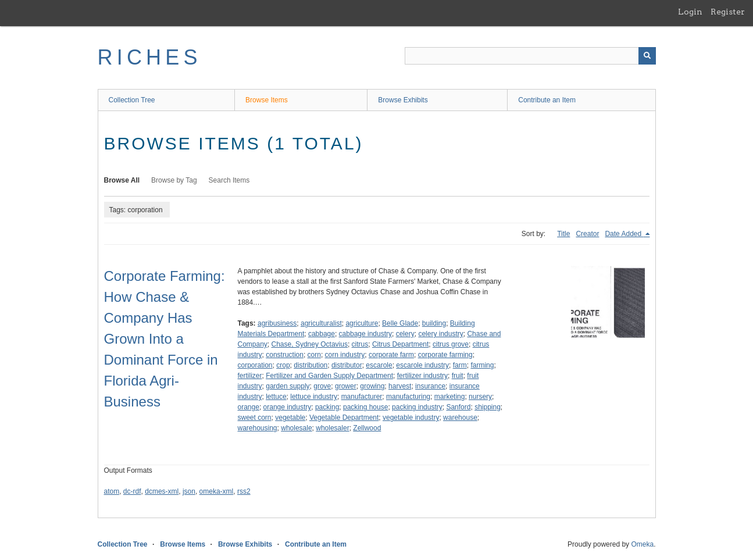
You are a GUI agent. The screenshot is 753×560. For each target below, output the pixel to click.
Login (690, 12)
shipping (488, 407)
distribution (311, 365)
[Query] (530, 56)
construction (285, 355)
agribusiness (277, 323)
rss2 (244, 491)
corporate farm (391, 355)
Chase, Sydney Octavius (310, 344)
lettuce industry (314, 397)
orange (249, 407)
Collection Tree (132, 100)
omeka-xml (217, 491)
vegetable (290, 418)
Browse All (122, 180)
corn (314, 355)
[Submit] (647, 56)
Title (563, 234)
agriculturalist (321, 323)
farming (482, 365)
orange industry (288, 407)
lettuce (276, 397)
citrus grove (451, 344)
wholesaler (332, 428)
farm (460, 365)
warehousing (258, 428)
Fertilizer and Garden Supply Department (329, 376)
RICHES (150, 57)
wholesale (296, 428)
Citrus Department (400, 344)
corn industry (345, 355)
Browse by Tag (174, 180)
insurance (430, 386)
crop (283, 365)
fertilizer (250, 376)
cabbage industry (365, 334)
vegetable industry (411, 418)
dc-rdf (132, 491)
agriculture (362, 323)
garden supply (288, 386)
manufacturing (408, 397)
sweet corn (255, 418)
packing (327, 407)
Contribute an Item (547, 100)
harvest (400, 386)
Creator (587, 234)
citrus (360, 344)
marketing (450, 397)
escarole (379, 365)
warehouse (460, 418)
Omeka (642, 544)
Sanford (458, 407)
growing (372, 386)
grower (346, 386)
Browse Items (267, 100)
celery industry (440, 334)
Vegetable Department (344, 418)
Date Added (624, 234)
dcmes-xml (162, 491)
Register (728, 12)
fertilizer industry (422, 376)
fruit (458, 376)
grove (322, 386)
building (434, 323)
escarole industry (422, 365)
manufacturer (362, 397)
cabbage (322, 334)
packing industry (417, 407)
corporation (255, 365)
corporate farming (445, 355)
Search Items (229, 180)
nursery (480, 397)
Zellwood (367, 428)
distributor (347, 365)
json (189, 491)
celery (405, 334)
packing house (365, 407)
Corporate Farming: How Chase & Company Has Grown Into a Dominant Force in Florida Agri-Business (165, 339)
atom (112, 491)
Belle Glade (400, 323)
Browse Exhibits (403, 100)
